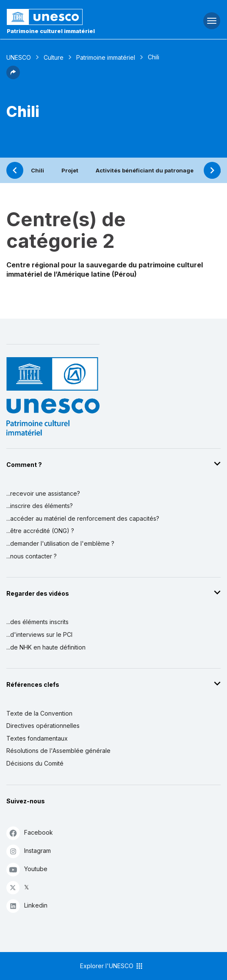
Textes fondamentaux (37, 738)
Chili (37, 170)
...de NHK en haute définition (46, 647)
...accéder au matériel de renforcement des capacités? (83, 518)
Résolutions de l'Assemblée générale (58, 751)
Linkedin (27, 906)
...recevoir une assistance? (43, 493)
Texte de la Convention (39, 713)
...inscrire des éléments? (40, 506)
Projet (70, 170)
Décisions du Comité (35, 763)
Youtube (27, 869)
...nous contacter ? (32, 556)
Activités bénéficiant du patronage (145, 170)
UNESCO (19, 57)
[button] (13, 77)
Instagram (29, 851)
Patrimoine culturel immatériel (51, 31)
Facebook (30, 833)
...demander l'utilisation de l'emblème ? (60, 543)
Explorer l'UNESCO (112, 966)
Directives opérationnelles (43, 726)
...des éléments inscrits (37, 622)
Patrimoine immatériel (106, 57)
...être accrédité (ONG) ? (40, 531)
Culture (54, 57)
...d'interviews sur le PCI (39, 634)
